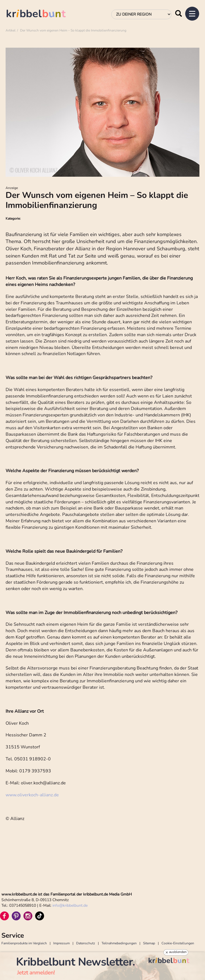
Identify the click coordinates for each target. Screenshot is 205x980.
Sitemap (149, 943)
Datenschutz (86, 943)
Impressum (61, 943)
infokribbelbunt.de (70, 905)
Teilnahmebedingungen (119, 943)
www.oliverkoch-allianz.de (32, 795)
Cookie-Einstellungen (178, 943)
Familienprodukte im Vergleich (24, 943)
